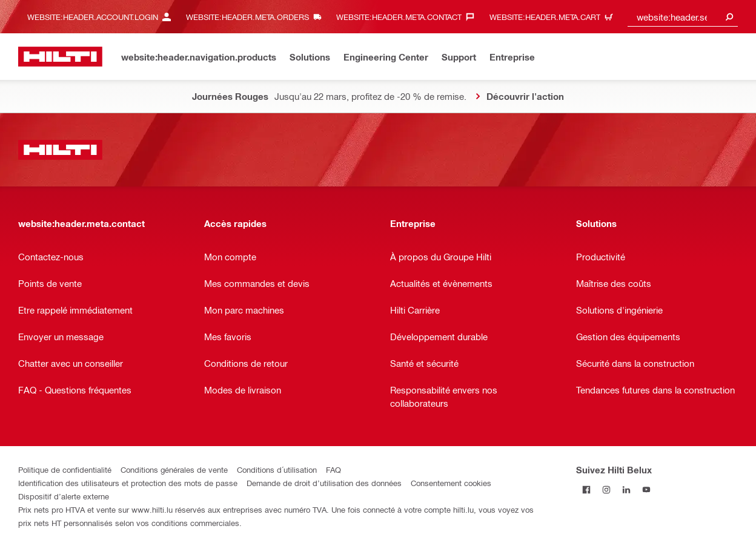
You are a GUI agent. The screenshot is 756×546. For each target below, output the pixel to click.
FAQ (333, 469)
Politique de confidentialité (65, 469)
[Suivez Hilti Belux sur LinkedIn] (626, 489)
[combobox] (683, 17)
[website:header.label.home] (60, 57)
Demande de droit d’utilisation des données (324, 483)
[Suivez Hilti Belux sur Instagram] (606, 489)
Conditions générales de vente (174, 469)
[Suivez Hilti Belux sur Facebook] (586, 489)
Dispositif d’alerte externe (64, 496)
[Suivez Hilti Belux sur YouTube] (646, 489)
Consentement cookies (451, 483)
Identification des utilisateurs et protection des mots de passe (128, 483)
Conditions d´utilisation (277, 469)
